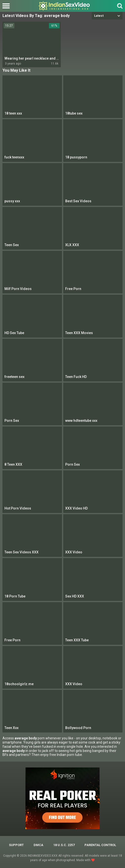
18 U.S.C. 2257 (64, 845)
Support (16, 845)
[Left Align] (7, 6)
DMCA (38, 845)
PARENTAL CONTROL (100, 845)
